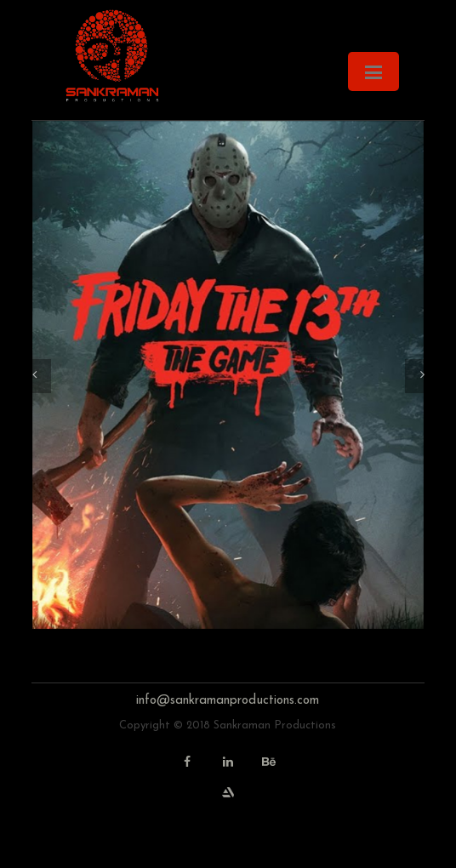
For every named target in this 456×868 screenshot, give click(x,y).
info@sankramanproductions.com (228, 701)
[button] (34, 376)
